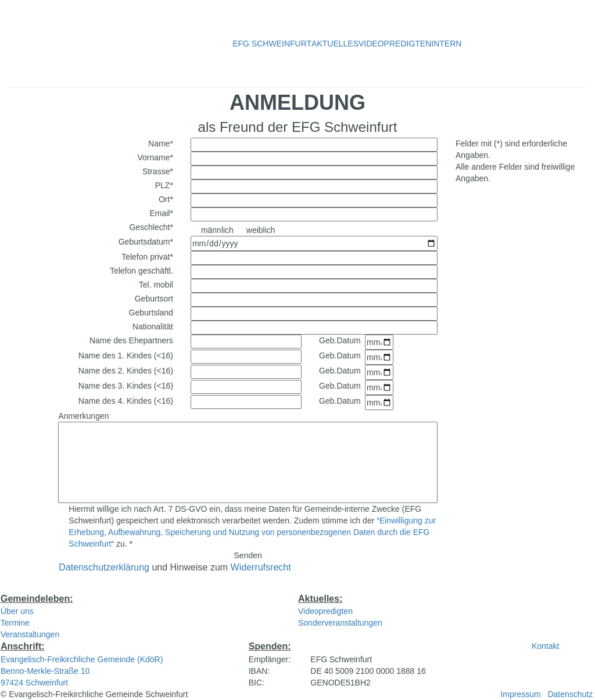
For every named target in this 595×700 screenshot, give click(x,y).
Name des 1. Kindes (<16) (126, 356)
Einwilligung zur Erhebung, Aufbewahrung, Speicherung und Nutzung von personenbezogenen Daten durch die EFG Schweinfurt (252, 532)
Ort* (166, 199)
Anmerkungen (83, 416)
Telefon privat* (147, 257)
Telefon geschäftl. (141, 271)
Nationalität (153, 326)
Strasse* (158, 171)
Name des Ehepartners (131, 340)
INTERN (446, 44)
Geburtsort (154, 299)
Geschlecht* (151, 227)
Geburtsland (151, 313)
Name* (161, 143)
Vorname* (155, 157)
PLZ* (164, 185)
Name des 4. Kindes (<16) (126, 401)
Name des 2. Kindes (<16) (126, 371)
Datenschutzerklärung (104, 567)
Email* (161, 213)
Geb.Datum (340, 340)
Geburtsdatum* (146, 242)
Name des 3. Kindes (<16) (126, 386)
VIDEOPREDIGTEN (395, 44)
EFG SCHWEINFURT (272, 44)
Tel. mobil (156, 285)
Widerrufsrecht (261, 567)
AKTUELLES (335, 44)
